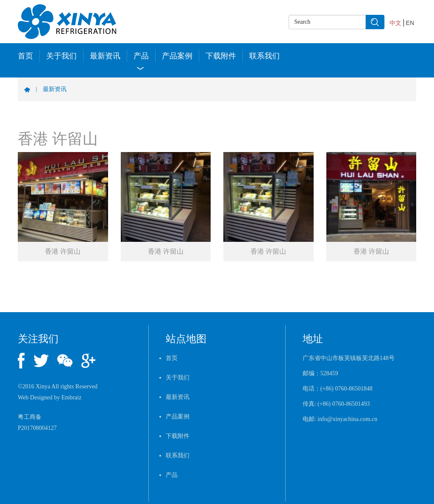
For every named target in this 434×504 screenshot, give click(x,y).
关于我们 (61, 56)
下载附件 (221, 56)
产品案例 (177, 56)
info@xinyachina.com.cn (347, 419)
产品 (141, 56)
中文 (395, 23)
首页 (25, 56)
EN (410, 23)
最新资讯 (105, 56)
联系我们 (264, 56)
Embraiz (71, 397)
